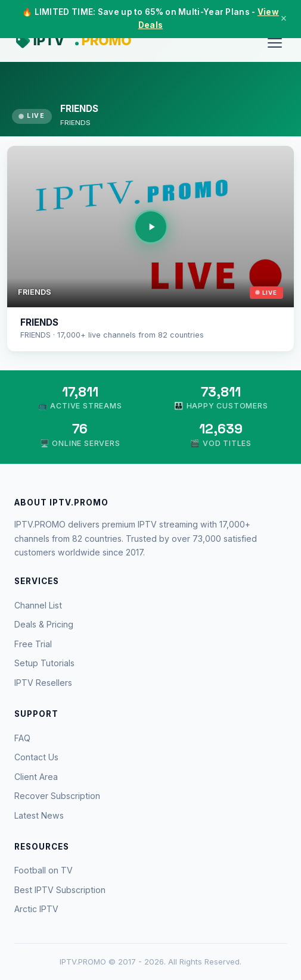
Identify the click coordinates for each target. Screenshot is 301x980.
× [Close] (284, 18)
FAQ (22, 738)
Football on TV (44, 870)
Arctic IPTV (36, 909)
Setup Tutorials (44, 663)
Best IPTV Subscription (60, 890)
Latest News (39, 815)
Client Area (36, 777)
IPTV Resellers (43, 683)
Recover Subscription (57, 796)
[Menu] (275, 43)
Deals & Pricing (44, 624)
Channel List (38, 605)
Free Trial (33, 644)
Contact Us (36, 757)
